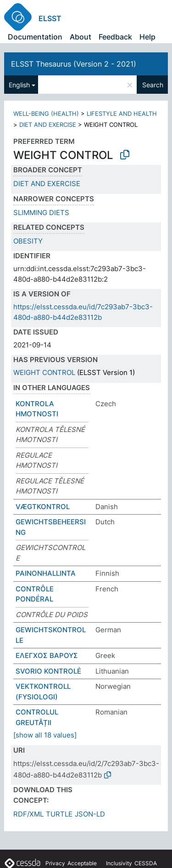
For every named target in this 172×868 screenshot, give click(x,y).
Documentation (35, 37)
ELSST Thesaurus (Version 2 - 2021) (74, 64)
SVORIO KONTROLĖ (48, 671)
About (80, 37)
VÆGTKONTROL (43, 507)
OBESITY (28, 241)
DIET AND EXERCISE (48, 125)
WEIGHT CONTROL (44, 372)
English (19, 85)
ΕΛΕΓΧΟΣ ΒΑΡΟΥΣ (47, 655)
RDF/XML (28, 814)
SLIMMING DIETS (41, 213)
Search (153, 85)
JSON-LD (90, 814)
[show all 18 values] (45, 735)
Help (147, 37)
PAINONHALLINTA (46, 573)
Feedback (115, 37)
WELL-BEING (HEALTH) (46, 113)
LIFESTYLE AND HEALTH (122, 113)
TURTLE (59, 814)
